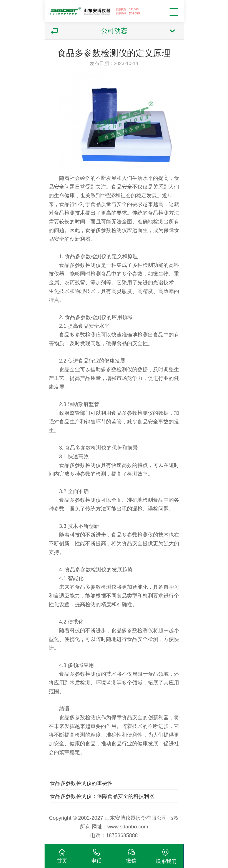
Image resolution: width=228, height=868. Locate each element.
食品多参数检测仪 (106, 230)
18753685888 (122, 835)
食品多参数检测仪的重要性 (81, 783)
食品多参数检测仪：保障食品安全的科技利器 (102, 796)
